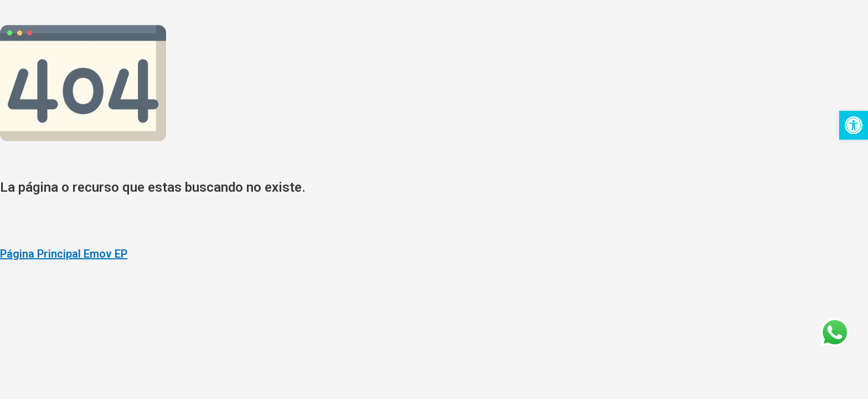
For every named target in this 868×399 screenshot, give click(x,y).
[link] (854, 125)
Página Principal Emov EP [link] (64, 254)
